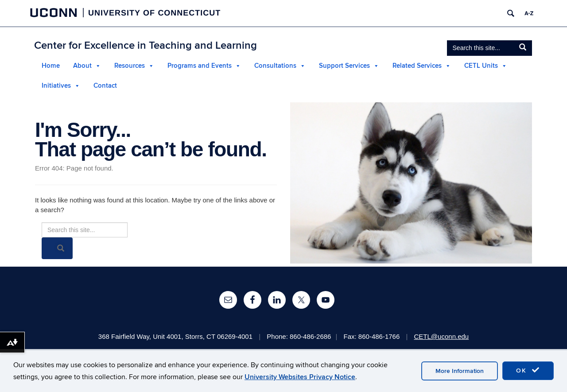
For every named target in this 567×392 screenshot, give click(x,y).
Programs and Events (200, 66)
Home (51, 66)
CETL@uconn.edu (442, 336)
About (82, 66)
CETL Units (481, 66)
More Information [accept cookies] (460, 371)
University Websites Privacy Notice (300, 377)
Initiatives (56, 86)
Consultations (275, 66)
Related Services (417, 66)
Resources (130, 66)
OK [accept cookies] (528, 370)
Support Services (344, 66)
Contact (105, 86)
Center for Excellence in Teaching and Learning (146, 45)
